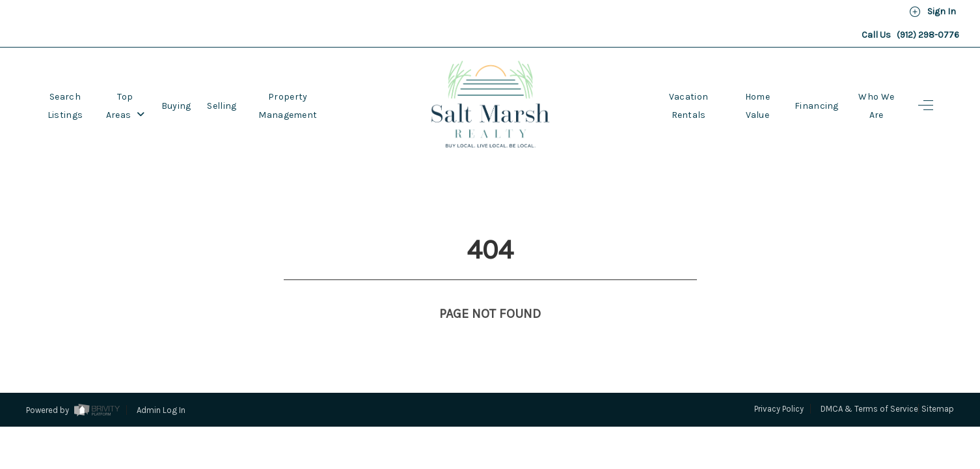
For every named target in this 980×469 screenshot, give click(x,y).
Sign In (932, 12)
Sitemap (938, 361)
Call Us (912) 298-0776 (910, 35)
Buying (176, 106)
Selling (222, 106)
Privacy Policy (779, 361)
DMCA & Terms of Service (869, 361)
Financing (817, 106)
